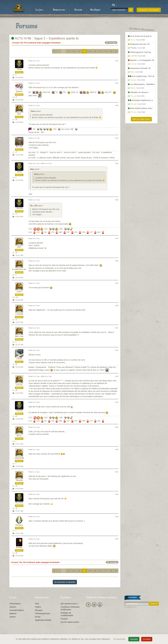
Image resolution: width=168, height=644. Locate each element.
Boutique (95, 10)
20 (68, 51)
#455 (117, 427)
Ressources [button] (60, 10)
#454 (117, 402)
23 (84, 51)
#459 (117, 517)
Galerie (13, 617)
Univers (13, 607)
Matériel (13, 613)
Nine (19, 114)
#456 (117, 450)
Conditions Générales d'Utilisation (70, 608)
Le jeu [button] (40, 10)
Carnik (19, 359)
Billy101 (19, 147)
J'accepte (134, 639)
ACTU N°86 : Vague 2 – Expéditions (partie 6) (45, 38)
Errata (38, 617)
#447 (117, 239)
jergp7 (19, 292)
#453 (117, 376)
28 (111, 51)
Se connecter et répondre (65, 582)
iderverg (19, 385)
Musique (39, 610)
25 (95, 51)
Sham (19, 247)
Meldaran (19, 503)
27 (106, 51)
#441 (117, 61)
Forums (78, 10)
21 (74, 51)
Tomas (19, 69)
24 (90, 51)
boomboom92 (19, 458)
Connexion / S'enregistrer (149, 10)
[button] (114, 5)
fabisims (19, 208)
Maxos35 (19, 481)
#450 (117, 306)
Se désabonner (131, 607)
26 (100, 51)
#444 (117, 138)
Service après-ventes (70, 622)
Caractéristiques (17, 610)
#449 (117, 283)
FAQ (37, 604)
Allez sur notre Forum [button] (141, 119)
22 (79, 51)
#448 (117, 261)
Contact (64, 619)
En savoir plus (120, 639)
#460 (117, 539)
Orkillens (19, 337)
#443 (117, 105)
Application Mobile (43, 620)
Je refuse (147, 639)
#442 (117, 83)
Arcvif (19, 436)
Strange (19, 548)
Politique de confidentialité (67, 614)
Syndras (19, 92)
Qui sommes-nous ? (69, 604)
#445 (117, 163)
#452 (117, 350)
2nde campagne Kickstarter (49, 43)
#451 (117, 328)
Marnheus (19, 525)
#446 (117, 200)
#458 (117, 494)
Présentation (15, 604)
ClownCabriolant (19, 269)
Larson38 (19, 314)
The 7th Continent (28, 43)
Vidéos (38, 607)
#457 (117, 472)
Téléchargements (43, 613)
